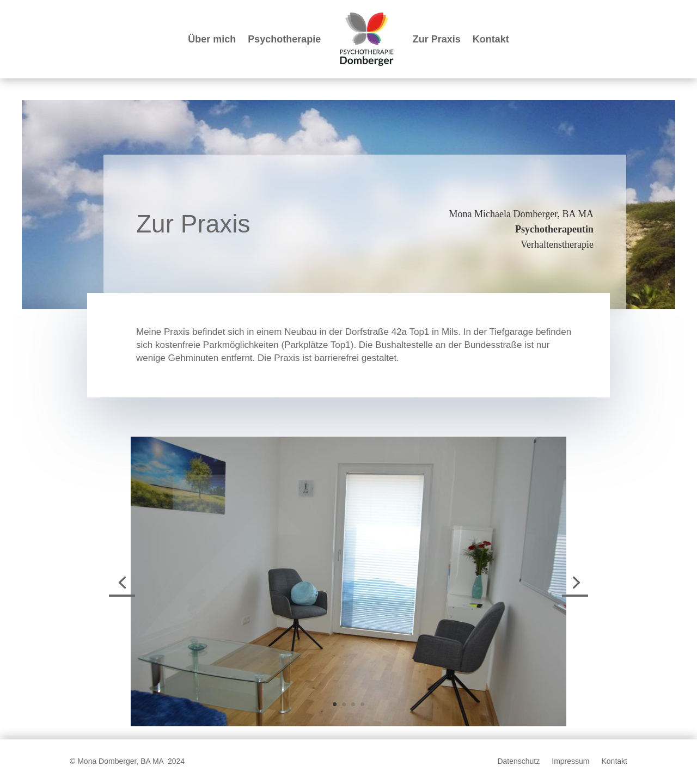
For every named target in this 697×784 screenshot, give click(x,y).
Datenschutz (518, 761)
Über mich (212, 39)
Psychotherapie (284, 39)
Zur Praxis (437, 39)
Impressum (570, 761)
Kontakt (491, 39)
